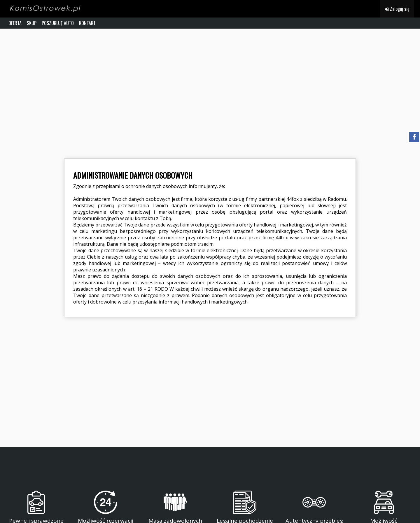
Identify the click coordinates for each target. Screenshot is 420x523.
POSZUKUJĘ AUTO (58, 23)
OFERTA (15, 23)
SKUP (32, 23)
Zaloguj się (397, 9)
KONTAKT (87, 23)
